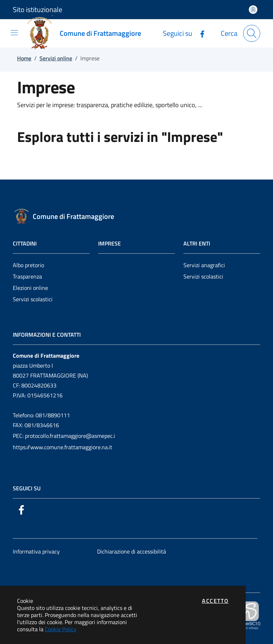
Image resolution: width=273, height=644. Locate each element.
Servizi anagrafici (204, 265)
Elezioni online (30, 288)
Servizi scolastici (33, 299)
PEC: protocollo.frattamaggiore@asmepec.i (64, 436)
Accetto (215, 601)
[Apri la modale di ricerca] (252, 33)
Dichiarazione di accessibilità (132, 551)
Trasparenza (27, 276)
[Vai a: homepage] (87, 33)
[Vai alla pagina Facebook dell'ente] (199, 33)
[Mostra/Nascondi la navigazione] (14, 33)
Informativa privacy (36, 551)
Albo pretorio (28, 265)
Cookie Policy (61, 629)
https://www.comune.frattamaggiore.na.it (63, 447)
